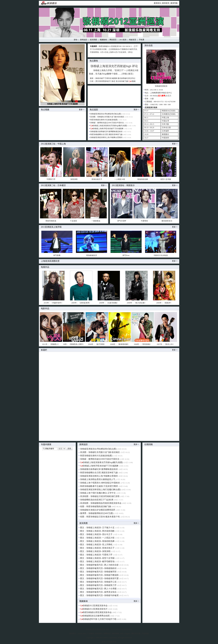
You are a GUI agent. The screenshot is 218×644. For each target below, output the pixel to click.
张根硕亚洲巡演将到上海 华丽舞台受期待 (106, 137)
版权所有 (113, 642)
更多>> (82, 110)
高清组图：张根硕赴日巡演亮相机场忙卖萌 (100, 496)
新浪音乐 (157, 3)
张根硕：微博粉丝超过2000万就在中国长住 (107, 123)
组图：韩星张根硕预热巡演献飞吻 (96, 507)
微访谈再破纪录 (124, 78)
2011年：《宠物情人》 (51, 344)
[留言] (130, 74)
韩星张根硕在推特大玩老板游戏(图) (104, 120)
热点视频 (45, 110)
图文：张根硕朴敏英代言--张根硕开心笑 (98, 582)
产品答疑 (145, 634)
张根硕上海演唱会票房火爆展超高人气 (98, 479)
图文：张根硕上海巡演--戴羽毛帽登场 (97, 562)
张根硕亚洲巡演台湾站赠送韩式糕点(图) (106, 114)
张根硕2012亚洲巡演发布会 (95, 606)
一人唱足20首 (120, 179)
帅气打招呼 (122, 221)
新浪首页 (166, 3)
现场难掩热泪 (91, 255)
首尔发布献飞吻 (122, 81)
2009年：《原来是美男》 (81, 303)
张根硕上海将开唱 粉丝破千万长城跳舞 (62, 104)
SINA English (125, 634)
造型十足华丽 (166, 179)
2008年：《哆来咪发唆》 (120, 344)
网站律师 (116, 634)
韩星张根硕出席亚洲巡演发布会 (97, 612)
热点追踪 (94, 110)
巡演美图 (93, 40)
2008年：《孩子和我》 (97, 344)
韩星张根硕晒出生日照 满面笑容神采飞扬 (106, 134)
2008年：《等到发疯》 (143, 344)
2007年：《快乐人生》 (166, 344)
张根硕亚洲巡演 (161, 86)
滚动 (76, 40)
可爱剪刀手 (51, 179)
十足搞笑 (73, 221)
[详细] (124, 74)
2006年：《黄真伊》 (164, 303)
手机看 (142, 40)
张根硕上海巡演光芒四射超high (111, 66)
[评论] (130, 52)
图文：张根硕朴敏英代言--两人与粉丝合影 (99, 565)
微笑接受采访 (167, 221)
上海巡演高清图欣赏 (50, 261)
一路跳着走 (96, 221)
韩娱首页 (133, 40)
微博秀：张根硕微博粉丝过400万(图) (97, 513)
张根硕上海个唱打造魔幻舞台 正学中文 (98, 493)
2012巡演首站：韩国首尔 (123, 185)
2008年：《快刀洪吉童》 (137, 303)
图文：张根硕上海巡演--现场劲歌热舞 (97, 541)
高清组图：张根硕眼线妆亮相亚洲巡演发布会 (101, 503)
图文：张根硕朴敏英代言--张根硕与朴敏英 (99, 595)
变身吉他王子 (97, 179)
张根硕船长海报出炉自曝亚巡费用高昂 (98, 510)
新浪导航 (174, 3)
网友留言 (113, 40)
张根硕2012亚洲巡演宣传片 (95, 609)
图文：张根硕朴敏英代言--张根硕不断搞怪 (99, 575)
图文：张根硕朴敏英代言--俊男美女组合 (98, 592)
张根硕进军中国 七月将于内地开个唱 (100, 619)
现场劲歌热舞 (143, 179)
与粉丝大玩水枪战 (161, 255)
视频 (133, 81)
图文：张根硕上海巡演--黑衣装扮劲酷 (97, 531)
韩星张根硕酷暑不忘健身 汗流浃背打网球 (99, 486)
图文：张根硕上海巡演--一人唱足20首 (97, 538)
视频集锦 (103, 40)
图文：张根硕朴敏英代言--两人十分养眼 (98, 589)
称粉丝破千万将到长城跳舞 (106, 78)
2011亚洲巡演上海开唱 (51, 227)
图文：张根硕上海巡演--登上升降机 (96, 545)
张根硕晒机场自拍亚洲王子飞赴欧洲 (97, 500)
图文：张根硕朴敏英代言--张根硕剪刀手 (98, 585)
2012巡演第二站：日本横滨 (53, 185)
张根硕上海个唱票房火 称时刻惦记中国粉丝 (100, 483)
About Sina (82, 634)
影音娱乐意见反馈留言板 (95, 629)
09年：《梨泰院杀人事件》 (74, 344)
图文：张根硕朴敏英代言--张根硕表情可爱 (99, 578)
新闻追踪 (84, 40)
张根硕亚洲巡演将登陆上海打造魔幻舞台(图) (100, 490)
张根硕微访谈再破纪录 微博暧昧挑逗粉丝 (106, 132)
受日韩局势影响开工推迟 (106, 81)
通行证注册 (136, 634)
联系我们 (99, 634)
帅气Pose (126, 255)
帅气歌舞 (57, 255)
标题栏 (44, 350)
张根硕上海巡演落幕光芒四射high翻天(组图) (110, 126)
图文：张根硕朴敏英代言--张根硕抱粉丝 (98, 568)
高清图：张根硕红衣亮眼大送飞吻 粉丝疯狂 (107, 117)
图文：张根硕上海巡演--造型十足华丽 (97, 558)
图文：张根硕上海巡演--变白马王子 (96, 534)
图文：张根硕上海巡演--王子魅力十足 (97, 528)
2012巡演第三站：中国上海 (53, 144)
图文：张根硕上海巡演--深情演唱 (95, 551)
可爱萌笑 (144, 221)
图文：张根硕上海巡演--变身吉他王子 (97, 548)
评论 (135, 66)
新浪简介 (73, 634)
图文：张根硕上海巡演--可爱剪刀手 (96, 555)
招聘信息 (107, 634)
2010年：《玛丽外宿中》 (53, 303)
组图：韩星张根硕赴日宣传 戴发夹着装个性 (100, 517)
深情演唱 (74, 179)
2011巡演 (123, 40)
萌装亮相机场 (51, 221)
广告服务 (90, 634)
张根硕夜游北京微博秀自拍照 (96, 616)
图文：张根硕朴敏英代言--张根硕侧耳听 (98, 572)
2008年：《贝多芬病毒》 (109, 303)
